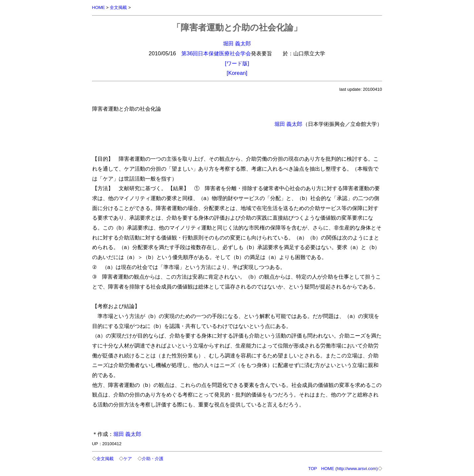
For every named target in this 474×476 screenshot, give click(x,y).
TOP (313, 469)
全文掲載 (118, 7)
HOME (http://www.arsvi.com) (349, 469)
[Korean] (237, 73)
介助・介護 (153, 459)
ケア (128, 459)
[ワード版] (237, 63)
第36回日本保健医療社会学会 (216, 53)
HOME (99, 7)
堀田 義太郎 (237, 43)
